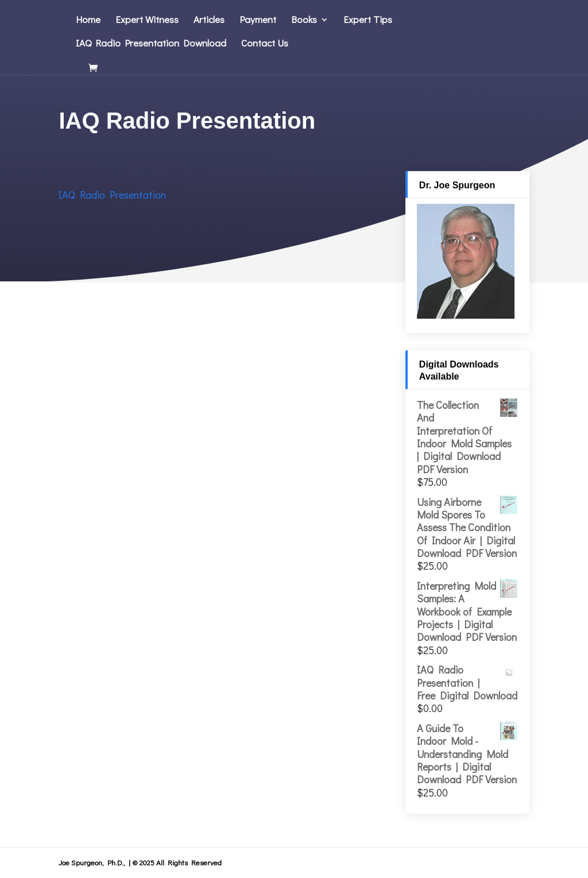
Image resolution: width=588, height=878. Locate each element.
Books (304, 21)
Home (88, 21)
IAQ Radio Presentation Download (151, 44)
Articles (209, 21)
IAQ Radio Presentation (112, 195)
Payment (258, 21)
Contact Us (265, 44)
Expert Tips (368, 21)
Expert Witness (147, 21)
